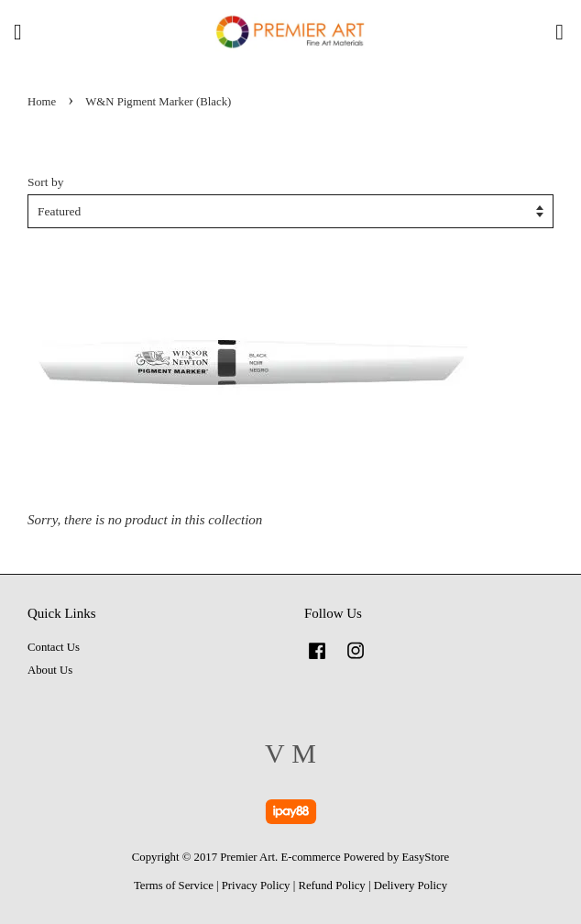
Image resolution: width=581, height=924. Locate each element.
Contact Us (54, 647)
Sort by (45, 182)
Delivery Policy (411, 885)
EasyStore (426, 857)
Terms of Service (174, 885)
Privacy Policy (256, 885)
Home (42, 102)
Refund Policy (331, 885)
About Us (50, 670)
